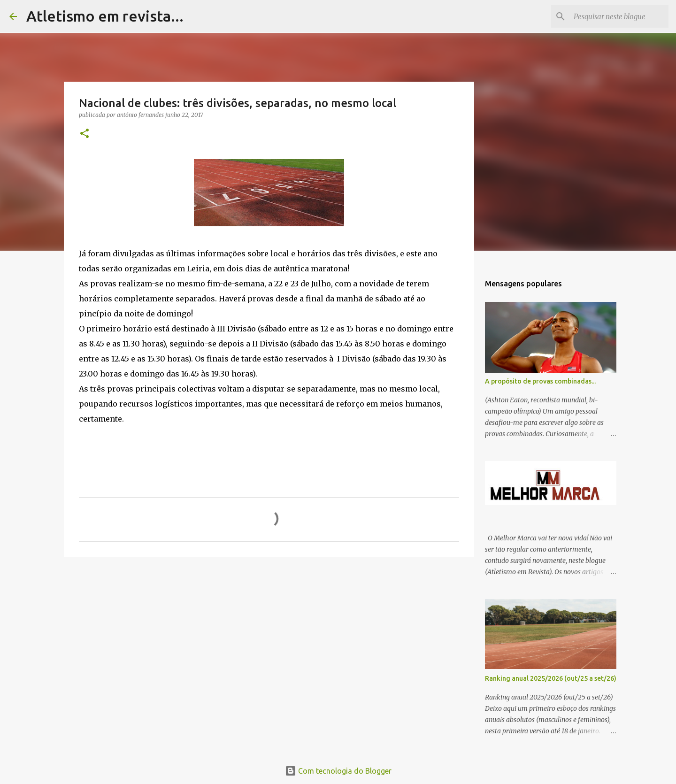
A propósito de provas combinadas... (540, 381)
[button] (84, 134)
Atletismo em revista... (105, 16)
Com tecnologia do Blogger (338, 771)
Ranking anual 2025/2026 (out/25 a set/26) (551, 678)
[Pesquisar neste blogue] (619, 16)
